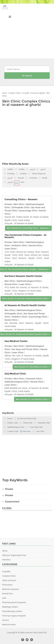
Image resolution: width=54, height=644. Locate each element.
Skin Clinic (19, 204)
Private (8, 204)
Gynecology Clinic (28, 211)
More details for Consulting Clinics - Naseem (28, 228)
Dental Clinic (35, 245)
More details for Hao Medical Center (32, 367)
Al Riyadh (8, 223)
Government (12, 502)
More (23, 182)
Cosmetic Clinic (34, 379)
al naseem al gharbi (38, 93)
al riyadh (26, 93)
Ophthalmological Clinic (29, 281)
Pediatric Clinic (20, 245)
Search (27, 76)
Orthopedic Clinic (21, 207)
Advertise (6, 560)
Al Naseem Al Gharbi (24, 223)
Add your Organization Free (14, 555)
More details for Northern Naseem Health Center (26, 298)
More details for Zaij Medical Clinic (33, 399)
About (5, 551)
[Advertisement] (27, 32)
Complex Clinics (15, 93)
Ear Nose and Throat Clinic (25, 349)
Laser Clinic (10, 249)
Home (4, 93)
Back (17, 183)
